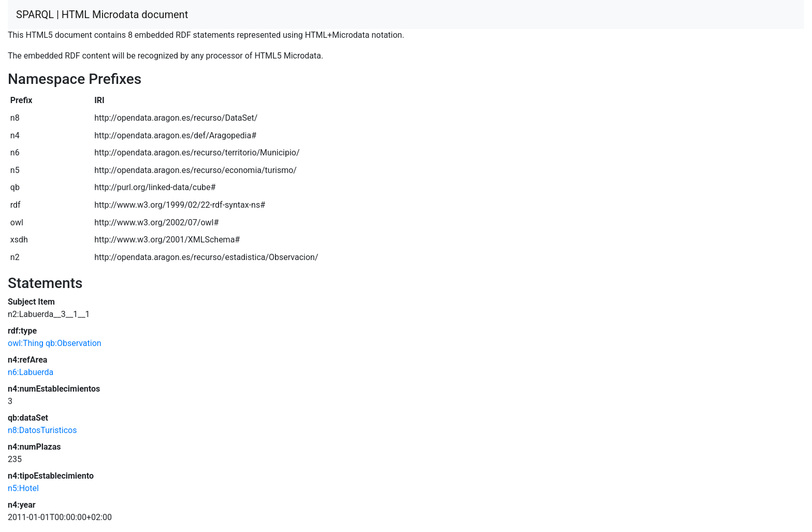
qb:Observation (74, 343)
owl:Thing (26, 343)
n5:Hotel (23, 488)
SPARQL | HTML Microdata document (102, 15)
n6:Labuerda (31, 372)
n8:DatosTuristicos (42, 430)
